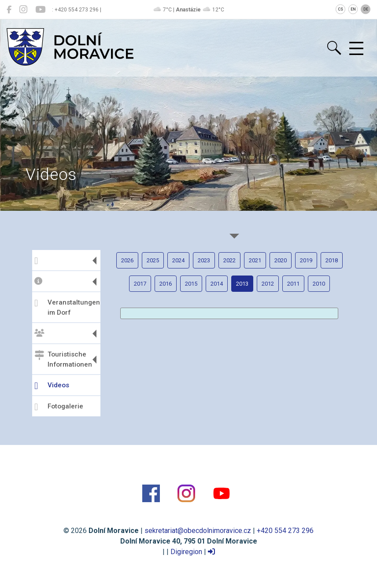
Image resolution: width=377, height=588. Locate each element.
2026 (127, 260)
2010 (319, 284)
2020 (281, 260)
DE (366, 9)
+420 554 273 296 (285, 531)
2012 (268, 284)
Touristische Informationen (63, 359)
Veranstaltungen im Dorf (66, 307)
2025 (153, 260)
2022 (229, 260)
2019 (306, 260)
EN (353, 9)
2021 (255, 260)
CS (340, 9)
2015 (191, 284)
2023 (204, 260)
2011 (293, 284)
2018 (332, 260)
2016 (166, 284)
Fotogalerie (59, 407)
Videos (52, 386)
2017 (140, 284)
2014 (217, 284)
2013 (242, 284)
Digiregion (186, 552)
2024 (178, 260)
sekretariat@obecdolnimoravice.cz (198, 531)
